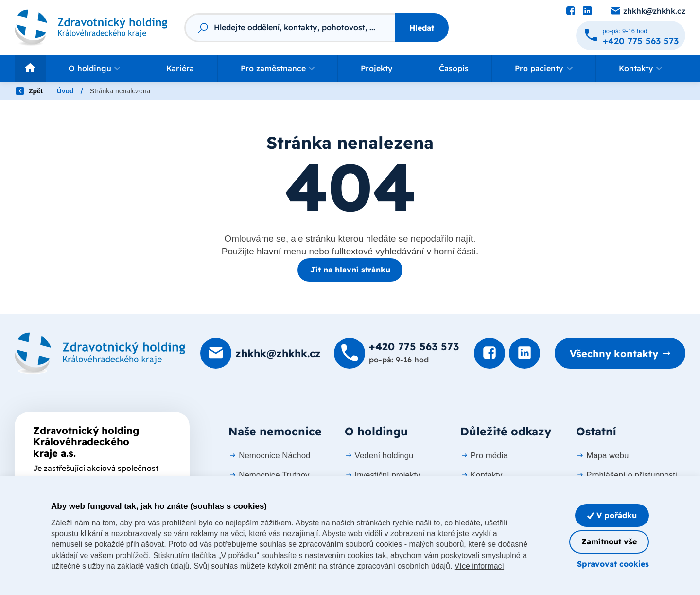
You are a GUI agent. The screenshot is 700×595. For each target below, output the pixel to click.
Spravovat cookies (613, 564)
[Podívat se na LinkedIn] (587, 11)
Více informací (479, 566)
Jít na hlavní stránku (350, 270)
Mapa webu (602, 456)
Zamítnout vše (609, 541)
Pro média (484, 456)
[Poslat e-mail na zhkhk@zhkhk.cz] (647, 11)
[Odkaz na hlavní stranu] (91, 28)
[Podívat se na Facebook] (571, 11)
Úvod (65, 91)
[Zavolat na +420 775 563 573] (631, 36)
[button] (94, 69)
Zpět (29, 91)
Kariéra (180, 68)
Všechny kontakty (614, 353)
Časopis (454, 68)
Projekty (377, 68)
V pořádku (612, 515)
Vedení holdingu (379, 456)
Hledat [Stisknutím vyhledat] (422, 28)
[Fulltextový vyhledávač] (290, 28)
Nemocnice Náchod (269, 456)
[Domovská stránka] (100, 353)
